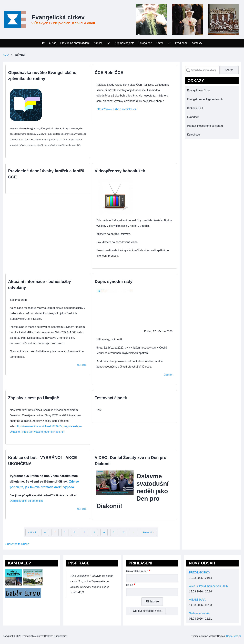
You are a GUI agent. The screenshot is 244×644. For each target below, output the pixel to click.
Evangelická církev (58, 17)
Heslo (130, 585)
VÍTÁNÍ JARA (197, 600)
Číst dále (82, 365)
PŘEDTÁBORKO (200, 573)
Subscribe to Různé (17, 544)
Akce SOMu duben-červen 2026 (208, 586)
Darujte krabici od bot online (27, 501)
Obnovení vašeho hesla (147, 611)
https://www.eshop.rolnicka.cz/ (117, 109)
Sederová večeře (199, 613)
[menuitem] (43, 43)
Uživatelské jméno (137, 571)
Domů (6, 55)
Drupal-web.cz (234, 636)
